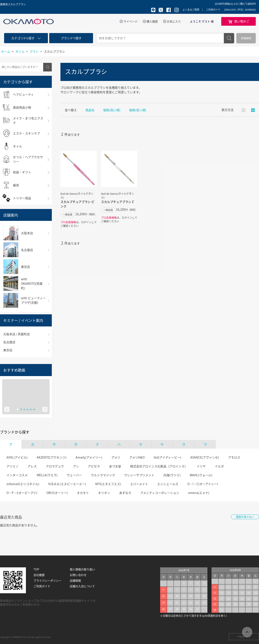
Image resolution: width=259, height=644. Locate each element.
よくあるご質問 (191, 10)
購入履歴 (152, 21)
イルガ (219, 466)
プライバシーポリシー (47, 581)
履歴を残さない (245, 517)
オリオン (104, 493)
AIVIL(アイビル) (17, 457)
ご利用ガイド (213, 10)
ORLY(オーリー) (57, 493)
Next (45, 409)
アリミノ (13, 466)
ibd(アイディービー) (167, 457)
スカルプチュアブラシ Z (117, 202)
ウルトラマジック (103, 475)
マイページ (130, 21)
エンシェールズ (168, 484)
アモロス (234, 457)
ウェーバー (74, 475)
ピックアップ (253, 110)
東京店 (8, 350)
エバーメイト (139, 484)
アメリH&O (137, 457)
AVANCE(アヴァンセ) (205, 457)
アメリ (116, 457)
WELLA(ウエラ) (47, 475)
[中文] (240, 10)
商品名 (90, 110)
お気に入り (174, 21)
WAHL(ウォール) (201, 475)
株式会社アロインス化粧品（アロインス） (159, 466)
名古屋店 (9, 342)
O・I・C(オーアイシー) (203, 484)
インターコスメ (17, 475)
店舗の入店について (82, 586)
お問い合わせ (78, 575)
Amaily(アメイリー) (89, 457)
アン (76, 466)
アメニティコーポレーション (160, 493)
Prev (7, 409)
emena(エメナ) (199, 493)
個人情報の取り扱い (82, 569)
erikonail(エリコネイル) (23, 484)
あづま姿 (115, 466)
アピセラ (94, 466)
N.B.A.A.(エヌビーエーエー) (67, 484)
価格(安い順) (138, 110)
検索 (229, 38)
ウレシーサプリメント (139, 475)
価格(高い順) (112, 110)
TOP (36, 569)
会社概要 (39, 575)
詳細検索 (246, 38)
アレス (32, 466)
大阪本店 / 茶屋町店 (17, 334)
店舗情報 (75, 581)
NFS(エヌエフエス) (108, 484)
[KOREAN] (250, 10)
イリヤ (201, 466)
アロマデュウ (55, 466)
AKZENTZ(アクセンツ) (52, 457)
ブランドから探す (15, 432)
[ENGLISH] (230, 10)
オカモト (83, 493)
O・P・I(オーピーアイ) (22, 493)
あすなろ (125, 493)
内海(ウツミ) (172, 475)
